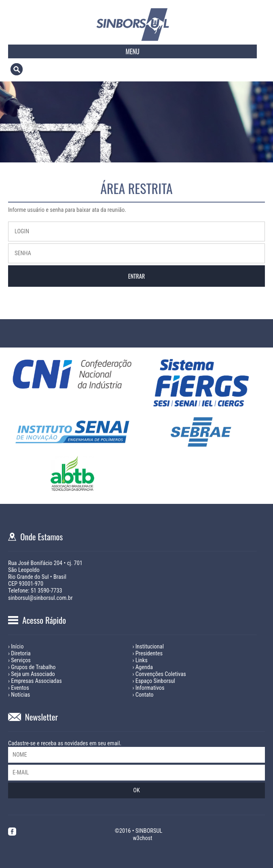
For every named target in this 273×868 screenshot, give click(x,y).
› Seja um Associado (32, 674)
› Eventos (19, 688)
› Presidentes (148, 654)
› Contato (143, 695)
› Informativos (149, 688)
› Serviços (19, 660)
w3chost (142, 838)
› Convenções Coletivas (159, 674)
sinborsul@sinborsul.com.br (40, 598)
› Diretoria (19, 654)
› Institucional (148, 647)
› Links (140, 660)
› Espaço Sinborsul (154, 681)
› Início (16, 647)
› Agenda (143, 667)
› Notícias (19, 695)
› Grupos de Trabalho (32, 667)
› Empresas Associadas (35, 681)
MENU (132, 51)
